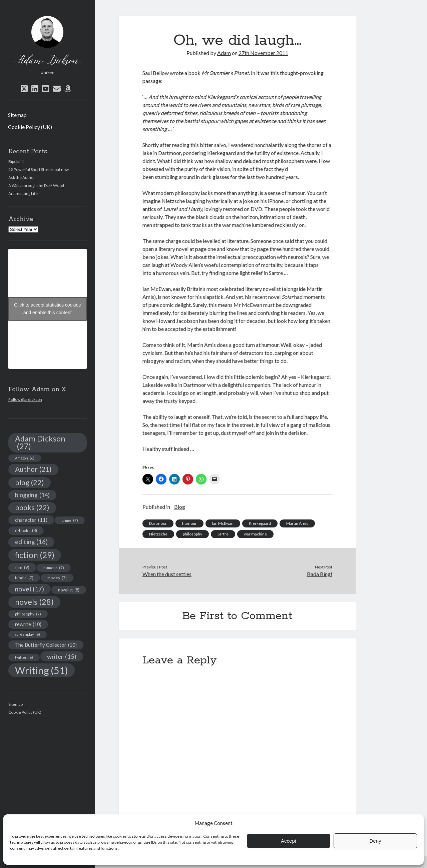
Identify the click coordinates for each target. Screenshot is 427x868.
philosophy (192, 534)
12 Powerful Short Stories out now (39, 169)
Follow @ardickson (25, 399)
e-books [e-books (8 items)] (26, 530)
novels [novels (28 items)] (34, 602)
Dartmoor (158, 523)
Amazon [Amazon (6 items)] (25, 458)
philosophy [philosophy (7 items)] (28, 614)
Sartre (223, 534)
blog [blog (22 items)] (30, 482)
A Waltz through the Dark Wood (36, 185)
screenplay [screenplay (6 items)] (28, 634)
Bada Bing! (320, 574)
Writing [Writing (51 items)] (42, 670)
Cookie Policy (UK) (30, 127)
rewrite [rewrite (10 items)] (28, 624)
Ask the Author (22, 177)
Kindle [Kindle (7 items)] (24, 577)
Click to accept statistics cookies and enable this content (47, 309)
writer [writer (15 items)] (62, 656)
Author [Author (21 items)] (33, 469)
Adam (224, 53)
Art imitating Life (23, 193)
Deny (375, 841)
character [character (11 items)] (31, 520)
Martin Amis (297, 523)
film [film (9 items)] (22, 567)
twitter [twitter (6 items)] (24, 657)
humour (189, 523)
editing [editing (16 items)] (31, 542)
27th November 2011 (263, 53)
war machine (255, 534)
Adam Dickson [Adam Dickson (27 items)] (40, 442)
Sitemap (17, 115)
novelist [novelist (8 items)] (69, 590)
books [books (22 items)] (32, 507)
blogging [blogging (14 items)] (32, 495)
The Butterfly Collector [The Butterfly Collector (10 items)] (46, 645)
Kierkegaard (260, 523)
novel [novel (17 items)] (30, 589)
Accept (289, 841)
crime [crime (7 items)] (70, 520)
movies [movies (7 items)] (57, 577)
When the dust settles (167, 574)
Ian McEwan (223, 523)
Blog (180, 507)
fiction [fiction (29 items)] (35, 555)
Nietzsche (158, 534)
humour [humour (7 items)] (54, 567)
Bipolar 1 (16, 161)
